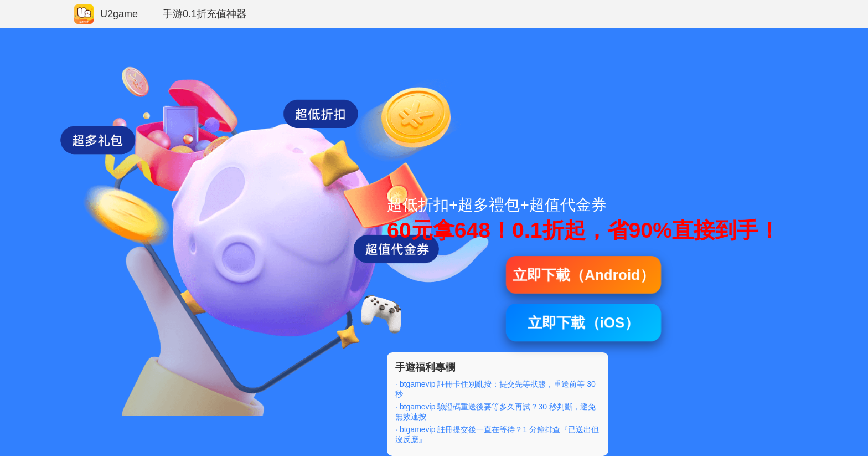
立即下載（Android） (583, 275)
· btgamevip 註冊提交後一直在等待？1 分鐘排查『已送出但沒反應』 (497, 434)
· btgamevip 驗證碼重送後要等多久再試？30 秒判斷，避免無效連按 (495, 412)
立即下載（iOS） (584, 322)
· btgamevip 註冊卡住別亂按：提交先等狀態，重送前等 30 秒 (495, 389)
